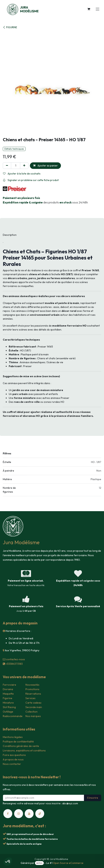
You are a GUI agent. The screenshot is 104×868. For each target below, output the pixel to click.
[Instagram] (19, 814)
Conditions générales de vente (21, 746)
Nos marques (33, 716)
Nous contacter (12, 764)
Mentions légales (13, 737)
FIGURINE (10, 27)
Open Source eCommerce (68, 863)
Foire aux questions (14, 755)
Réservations (33, 694)
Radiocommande (13, 716)
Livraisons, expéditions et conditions (24, 750)
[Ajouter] (24, 166)
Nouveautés (32, 685)
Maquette (8, 694)
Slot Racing (9, 707)
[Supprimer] (7, 166)
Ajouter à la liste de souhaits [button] (22, 174)
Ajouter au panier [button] (45, 166)
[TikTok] (40, 814)
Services (30, 698)
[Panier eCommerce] (89, 9)
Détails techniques (14, 149)
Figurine (8, 698)
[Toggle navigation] (97, 9)
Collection (31, 712)
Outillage (8, 712)
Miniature (8, 703)
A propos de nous (13, 759)
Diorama (8, 689)
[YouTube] (29, 814)
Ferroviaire (9, 685)
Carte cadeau (33, 703)
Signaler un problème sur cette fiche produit (31, 180)
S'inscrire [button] (93, 798)
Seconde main (34, 707)
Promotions (32, 689)
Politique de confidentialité (18, 742)
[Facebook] (8, 814)
